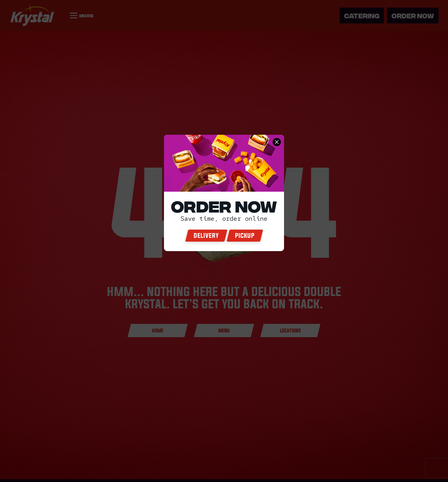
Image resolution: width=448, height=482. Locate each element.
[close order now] (277, 142)
